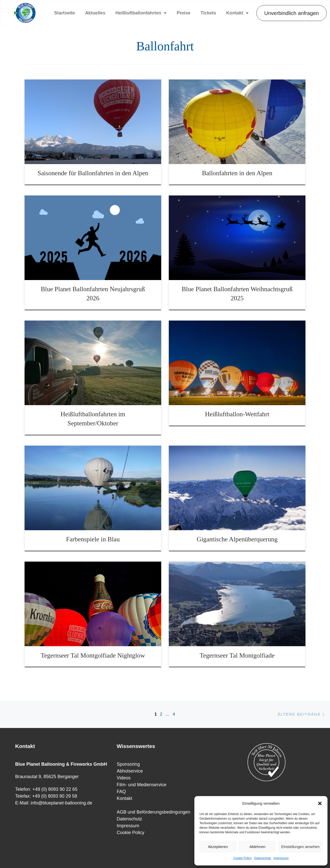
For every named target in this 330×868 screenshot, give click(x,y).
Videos (124, 778)
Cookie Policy (243, 858)
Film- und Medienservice (141, 785)
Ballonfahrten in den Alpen (237, 173)
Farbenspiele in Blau (93, 539)
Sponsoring (128, 764)
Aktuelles (95, 13)
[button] (320, 803)
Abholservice (130, 771)
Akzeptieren (218, 847)
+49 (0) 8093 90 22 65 (55, 789)
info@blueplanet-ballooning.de (61, 803)
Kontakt (237, 13)
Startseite (65, 13)
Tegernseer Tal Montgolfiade (237, 655)
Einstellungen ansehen (300, 847)
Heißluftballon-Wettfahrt (237, 414)
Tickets (208, 13)
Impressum (281, 858)
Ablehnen (257, 847)
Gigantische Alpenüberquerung (237, 539)
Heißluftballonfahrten (141, 13)
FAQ (121, 792)
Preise (183, 13)
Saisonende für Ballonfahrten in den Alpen (93, 173)
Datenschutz (263, 858)
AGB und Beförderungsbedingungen (153, 812)
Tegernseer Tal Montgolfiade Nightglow (93, 655)
